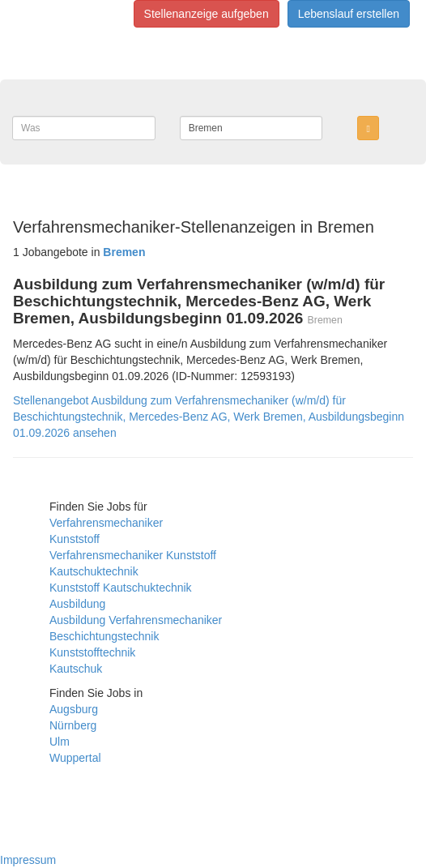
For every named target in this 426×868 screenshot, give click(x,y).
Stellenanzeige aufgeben (207, 14)
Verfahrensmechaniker (106, 523)
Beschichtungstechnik (104, 636)
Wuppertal (75, 758)
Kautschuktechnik (94, 571)
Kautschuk (76, 669)
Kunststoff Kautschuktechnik (121, 588)
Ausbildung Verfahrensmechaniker (136, 620)
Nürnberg (73, 725)
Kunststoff (75, 539)
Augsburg (74, 709)
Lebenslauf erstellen (349, 14)
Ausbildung (77, 604)
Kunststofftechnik (92, 652)
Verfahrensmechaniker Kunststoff (133, 555)
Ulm (60, 742)
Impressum (28, 860)
